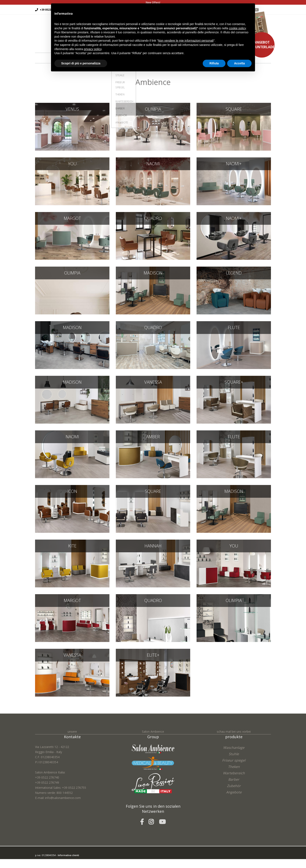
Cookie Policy (65, 865)
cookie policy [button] (237, 28)
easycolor (65, 860)
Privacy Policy (49, 865)
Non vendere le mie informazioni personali (186, 41)
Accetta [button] (239, 63)
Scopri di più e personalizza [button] (81, 63)
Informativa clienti (68, 855)
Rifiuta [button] (214, 63)
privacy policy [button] (93, 49)
